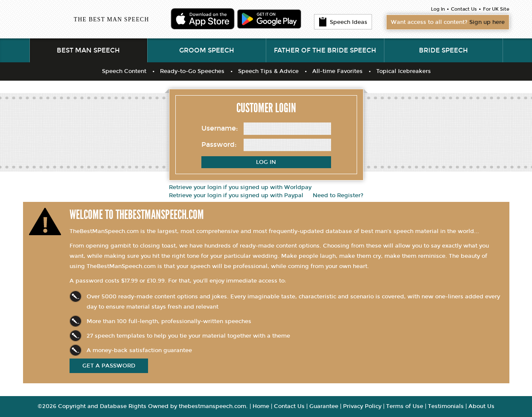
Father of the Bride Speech (325, 50)
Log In (438, 9)
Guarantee (324, 406)
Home (261, 406)
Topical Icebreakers (404, 71)
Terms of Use (405, 406)
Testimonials (446, 406)
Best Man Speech (88, 50)
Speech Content (124, 71)
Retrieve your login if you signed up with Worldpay (240, 187)
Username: (220, 128)
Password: (219, 144)
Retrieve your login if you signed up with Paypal (236, 195)
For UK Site (496, 9)
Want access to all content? (448, 22)
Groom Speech (207, 50)
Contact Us (464, 9)
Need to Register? (338, 195)
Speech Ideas (343, 22)
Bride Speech (443, 50)
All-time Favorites (337, 71)
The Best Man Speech (112, 19)
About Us (481, 406)
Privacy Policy (362, 406)
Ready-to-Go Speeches (192, 71)
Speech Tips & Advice (268, 71)
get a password (109, 366)
